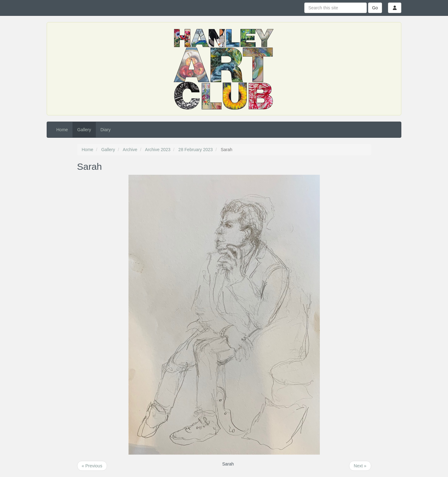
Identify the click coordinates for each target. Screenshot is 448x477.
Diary (106, 130)
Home (62, 130)
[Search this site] (336, 8)
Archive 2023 (158, 150)
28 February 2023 (196, 150)
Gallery (84, 130)
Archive (130, 150)
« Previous (92, 466)
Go (375, 8)
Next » (360, 466)
